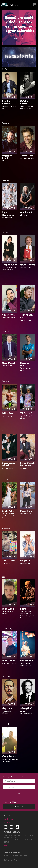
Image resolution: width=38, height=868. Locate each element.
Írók (3, 577)
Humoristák (6, 529)
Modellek (5, 479)
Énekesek (5, 124)
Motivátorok (6, 283)
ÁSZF (6, 846)
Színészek (6, 69)
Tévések (5, 233)
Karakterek (6, 381)
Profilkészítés (19, 806)
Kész (19, 794)
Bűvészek (5, 431)
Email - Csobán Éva (11, 823)
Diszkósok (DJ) (7, 629)
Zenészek (5, 180)
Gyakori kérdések (19, 38)
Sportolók (5, 724)
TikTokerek (6, 676)
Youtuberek (6, 331)
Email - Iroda (8, 819)
